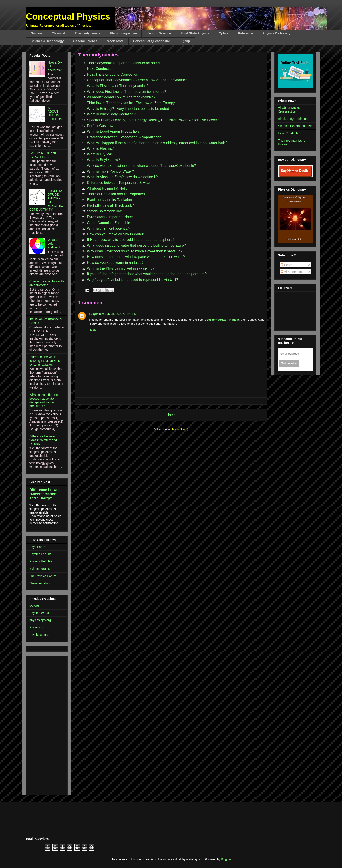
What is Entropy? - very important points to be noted (128, 109)
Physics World (39, 613)
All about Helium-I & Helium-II (110, 188)
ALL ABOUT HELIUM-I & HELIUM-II (56, 115)
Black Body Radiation (293, 119)
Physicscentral (39, 635)
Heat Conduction (100, 69)
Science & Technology (47, 41)
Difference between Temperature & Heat (119, 183)
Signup (185, 41)
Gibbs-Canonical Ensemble (109, 223)
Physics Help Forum (43, 561)
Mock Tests (115, 41)
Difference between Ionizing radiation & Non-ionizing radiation (46, 361)
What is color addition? (54, 244)
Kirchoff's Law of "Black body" (110, 206)
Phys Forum (38, 547)
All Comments (292, 272)
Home (171, 415)
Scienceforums (40, 569)
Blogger (226, 859)
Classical (58, 33)
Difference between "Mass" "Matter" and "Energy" (43, 440)
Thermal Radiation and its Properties (116, 194)
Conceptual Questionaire (152, 41)
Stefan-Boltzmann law (104, 211)
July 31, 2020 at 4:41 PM (121, 314)
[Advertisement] (43, 725)
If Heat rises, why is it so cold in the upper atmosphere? (131, 240)
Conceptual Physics (68, 16)
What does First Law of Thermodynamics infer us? (127, 92)
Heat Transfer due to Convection (113, 74)
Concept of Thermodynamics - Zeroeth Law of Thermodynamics (137, 80)
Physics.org (37, 627)
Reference (246, 33)
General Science (85, 41)
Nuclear (36, 33)
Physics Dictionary (276, 33)
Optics (224, 33)
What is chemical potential (108, 228)
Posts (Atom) (180, 429)
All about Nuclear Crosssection (290, 110)
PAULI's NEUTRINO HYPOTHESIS (43, 155)
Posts (286, 265)
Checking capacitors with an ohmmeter (47, 283)
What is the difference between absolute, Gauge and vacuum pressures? (44, 400)
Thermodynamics (87, 33)
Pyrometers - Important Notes (110, 217)
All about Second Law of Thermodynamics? (121, 97)
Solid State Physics (195, 33)
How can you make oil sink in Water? (116, 234)
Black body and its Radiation (109, 200)
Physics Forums (40, 554)
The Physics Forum (43, 576)
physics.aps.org (40, 620)
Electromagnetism (123, 33)
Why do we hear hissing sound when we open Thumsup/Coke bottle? (142, 166)
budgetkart (96, 314)
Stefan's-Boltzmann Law (295, 126)
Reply (92, 330)
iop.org (34, 606)
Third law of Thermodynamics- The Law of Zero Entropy (131, 103)
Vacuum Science (159, 33)
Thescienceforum (41, 583)
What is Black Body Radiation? (111, 114)
